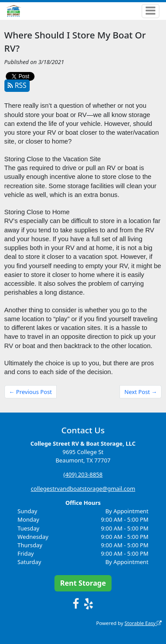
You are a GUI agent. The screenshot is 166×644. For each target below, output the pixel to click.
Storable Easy (143, 623)
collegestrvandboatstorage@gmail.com (83, 489)
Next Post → (141, 392)
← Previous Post (30, 392)
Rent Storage (83, 583)
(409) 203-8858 (83, 474)
